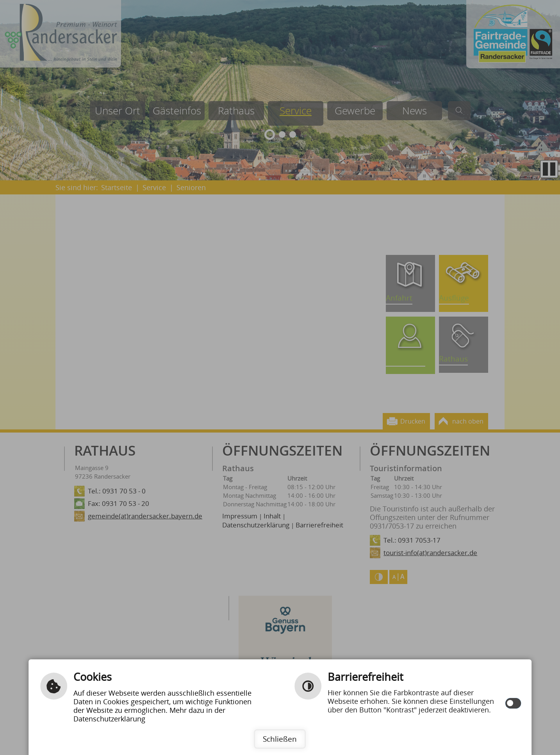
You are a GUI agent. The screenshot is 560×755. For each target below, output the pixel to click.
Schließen (280, 739)
